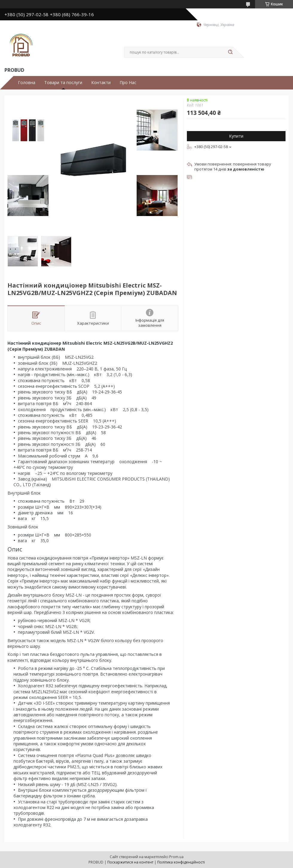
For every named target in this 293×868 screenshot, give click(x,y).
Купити (236, 136)
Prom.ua (176, 857)
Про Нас (128, 83)
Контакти (101, 83)
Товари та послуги (63, 83)
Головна (27, 83)
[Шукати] (230, 52)
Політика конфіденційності (181, 862)
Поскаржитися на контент (130, 862)
